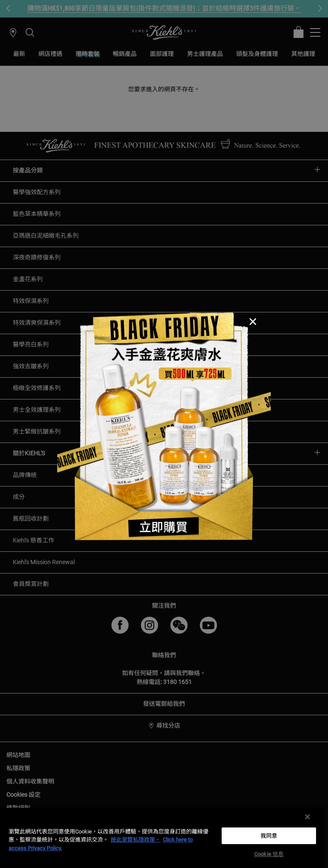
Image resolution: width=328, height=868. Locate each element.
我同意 (269, 836)
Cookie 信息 (269, 854)
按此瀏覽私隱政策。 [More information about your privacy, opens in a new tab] (136, 840)
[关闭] (307, 817)
